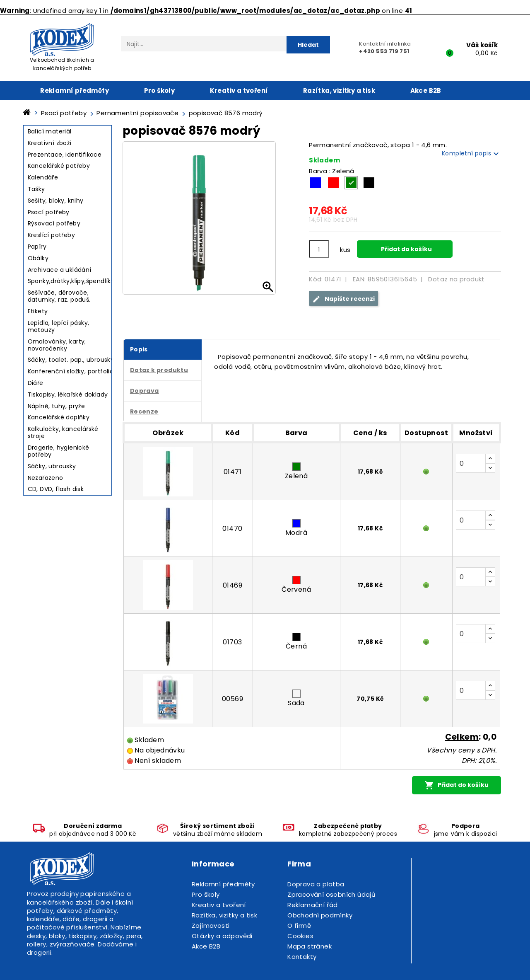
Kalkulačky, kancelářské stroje (63, 432)
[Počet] (319, 249)
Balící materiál (50, 131)
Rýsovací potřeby (54, 223)
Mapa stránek (310, 946)
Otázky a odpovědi (222, 936)
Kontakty (302, 957)
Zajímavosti (211, 926)
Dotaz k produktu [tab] (159, 370)
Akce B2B (426, 91)
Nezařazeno (46, 478)
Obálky (38, 258)
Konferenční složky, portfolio (71, 371)
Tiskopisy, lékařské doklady (68, 394)
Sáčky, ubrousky (52, 466)
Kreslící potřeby (51, 235)
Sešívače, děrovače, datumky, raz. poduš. (59, 296)
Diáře (36, 383)
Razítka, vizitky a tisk (339, 91)
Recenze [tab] (144, 411)
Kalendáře (43, 177)
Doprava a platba (316, 884)
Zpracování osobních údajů (331, 894)
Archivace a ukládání (60, 270)
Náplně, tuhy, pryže (57, 406)
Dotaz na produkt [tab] (456, 279)
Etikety (38, 311)
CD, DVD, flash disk (56, 489)
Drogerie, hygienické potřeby (59, 451)
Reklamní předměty (75, 91)
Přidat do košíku (406, 249)
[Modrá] (316, 183)
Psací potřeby (49, 212)
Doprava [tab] (145, 391)
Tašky (36, 189)
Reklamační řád (313, 905)
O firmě (299, 926)
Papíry (37, 247)
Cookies (300, 936)
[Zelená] (351, 183)
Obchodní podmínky (320, 915)
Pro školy (160, 91)
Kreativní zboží (50, 143)
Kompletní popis (471, 154)
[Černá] (369, 183)
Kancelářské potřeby (59, 166)
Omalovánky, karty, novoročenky (57, 345)
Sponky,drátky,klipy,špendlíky (71, 281)
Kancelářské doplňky (59, 417)
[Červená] (333, 183)
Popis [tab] (139, 349)
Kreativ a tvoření (239, 91)
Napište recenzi (343, 299)
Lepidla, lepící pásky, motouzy (59, 326)
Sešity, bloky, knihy (56, 201)
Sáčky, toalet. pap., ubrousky (71, 360)
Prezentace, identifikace (65, 155)
